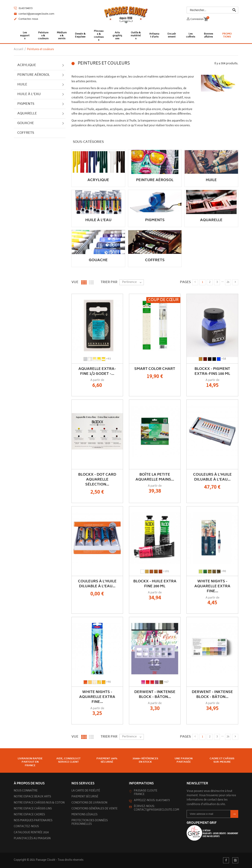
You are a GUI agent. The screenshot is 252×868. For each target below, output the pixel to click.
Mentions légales (84, 815)
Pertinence (133, 282)
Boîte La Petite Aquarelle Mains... (155, 477)
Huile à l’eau (29, 94)
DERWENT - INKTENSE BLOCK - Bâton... (155, 695)
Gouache (26, 123)
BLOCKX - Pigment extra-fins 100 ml (212, 372)
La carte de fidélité (86, 791)
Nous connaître (26, 791)
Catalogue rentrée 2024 (31, 833)
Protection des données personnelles (90, 823)
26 (228, 282)
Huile (22, 85)
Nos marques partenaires (33, 821)
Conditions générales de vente (94, 809)
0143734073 (23, 8)
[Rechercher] (213, 10)
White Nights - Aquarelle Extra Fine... (212, 586)
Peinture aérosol (34, 75)
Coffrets (26, 133)
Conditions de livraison (89, 803)
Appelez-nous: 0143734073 (152, 801)
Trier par (109, 282)
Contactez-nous (26, 19)
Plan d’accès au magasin (32, 839)
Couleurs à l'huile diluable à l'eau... (212, 477)
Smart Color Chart (155, 369)
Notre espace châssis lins (33, 809)
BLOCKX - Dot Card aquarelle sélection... (97, 480)
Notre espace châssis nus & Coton (39, 803)
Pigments (26, 104)
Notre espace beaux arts (32, 797)
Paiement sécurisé (85, 797)
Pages (185, 282)
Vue (75, 282)
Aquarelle (27, 114)
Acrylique (27, 65)
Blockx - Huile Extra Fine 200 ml (155, 584)
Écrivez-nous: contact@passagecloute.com (157, 808)
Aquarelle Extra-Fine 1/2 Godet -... (97, 372)
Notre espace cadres (29, 815)
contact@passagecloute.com (34, 14)
